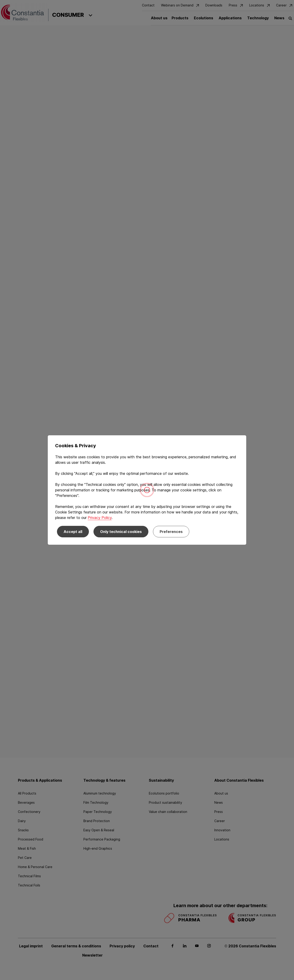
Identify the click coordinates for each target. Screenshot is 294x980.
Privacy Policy (100, 518)
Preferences (171, 532)
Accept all (73, 532)
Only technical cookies (121, 532)
